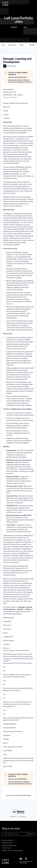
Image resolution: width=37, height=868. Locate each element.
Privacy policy (13, 817)
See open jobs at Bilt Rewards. (18, 77)
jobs (3, 45)
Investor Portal (7, 843)
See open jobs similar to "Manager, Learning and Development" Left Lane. (20, 81)
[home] (5, 4)
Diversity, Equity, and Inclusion (12, 851)
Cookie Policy (7, 848)
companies (12, 45)
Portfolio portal (8, 840)
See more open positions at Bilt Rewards (18, 795)
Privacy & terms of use (9, 846)
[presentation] (18, 650)
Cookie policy (22, 817)
